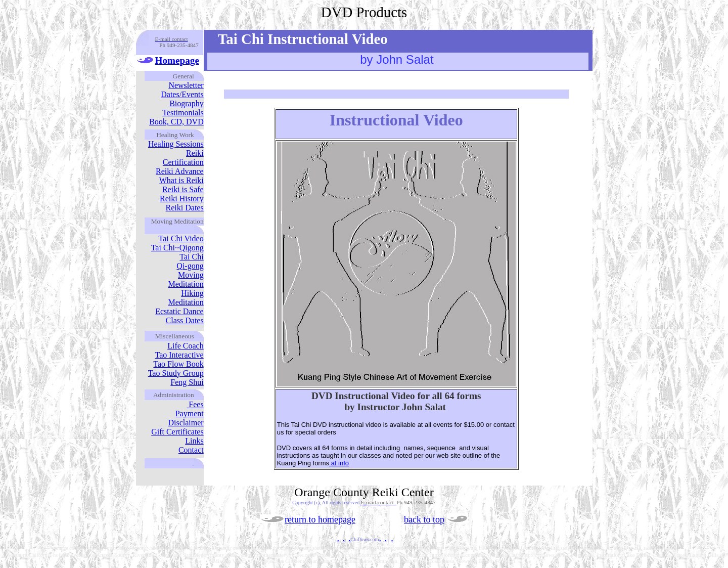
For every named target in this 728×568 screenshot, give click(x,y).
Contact (191, 450)
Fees (195, 404)
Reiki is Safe (183, 189)
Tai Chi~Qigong (177, 248)
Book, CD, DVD (176, 122)
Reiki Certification (183, 158)
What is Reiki (181, 180)
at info (339, 463)
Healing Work (175, 135)
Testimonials (183, 113)
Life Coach (186, 346)
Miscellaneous (175, 336)
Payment (190, 413)
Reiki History (182, 199)
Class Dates (185, 320)
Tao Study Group (176, 373)
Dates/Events (182, 94)
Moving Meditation (186, 279)
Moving (162, 221)
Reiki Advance (180, 171)
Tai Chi (191, 257)
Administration (174, 395)
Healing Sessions (176, 144)
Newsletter (186, 85)
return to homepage (320, 519)
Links (194, 441)
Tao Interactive (179, 355)
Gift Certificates (177, 432)
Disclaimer (186, 423)
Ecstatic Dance (179, 311)
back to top (424, 519)
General (184, 76)
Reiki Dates (185, 208)
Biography (187, 103)
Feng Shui (187, 382)
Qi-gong (190, 266)
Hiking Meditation (186, 298)
